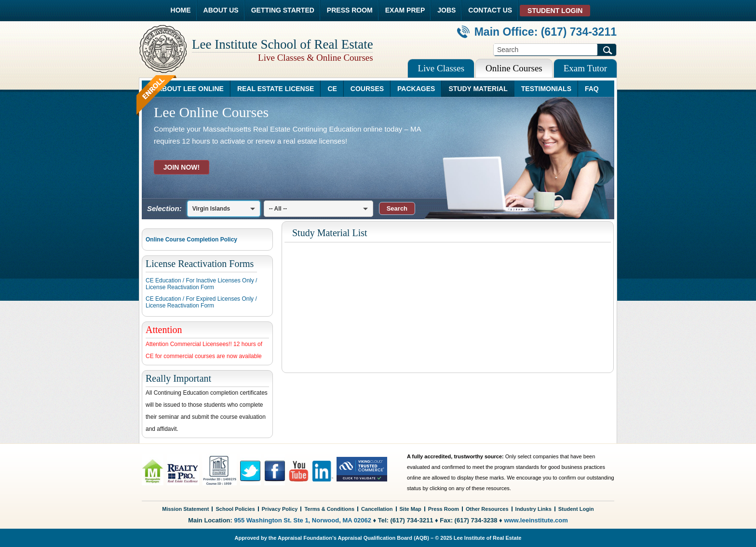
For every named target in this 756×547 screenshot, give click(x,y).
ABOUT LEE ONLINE (190, 89)
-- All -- (278, 209)
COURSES (367, 89)
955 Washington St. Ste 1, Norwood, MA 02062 (303, 520)
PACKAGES (416, 89)
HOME (181, 10)
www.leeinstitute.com (536, 520)
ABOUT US (221, 10)
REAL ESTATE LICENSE (276, 89)
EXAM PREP (405, 10)
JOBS (446, 10)
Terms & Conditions (329, 509)
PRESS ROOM (350, 10)
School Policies (235, 509)
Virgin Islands (211, 209)
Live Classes (441, 68)
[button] (397, 208)
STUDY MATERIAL (478, 89)
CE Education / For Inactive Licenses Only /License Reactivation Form (201, 284)
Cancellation (377, 509)
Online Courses (514, 68)
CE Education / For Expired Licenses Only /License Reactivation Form (201, 302)
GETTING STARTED (283, 10)
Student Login (576, 509)
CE (332, 89)
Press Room (444, 509)
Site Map (411, 509)
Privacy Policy (280, 509)
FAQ (592, 89)
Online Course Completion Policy (191, 240)
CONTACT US (490, 10)
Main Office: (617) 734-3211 (537, 32)
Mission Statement (185, 509)
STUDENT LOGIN (555, 11)
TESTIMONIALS (546, 89)
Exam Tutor (585, 68)
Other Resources (487, 509)
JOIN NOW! (182, 167)
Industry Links (533, 509)
